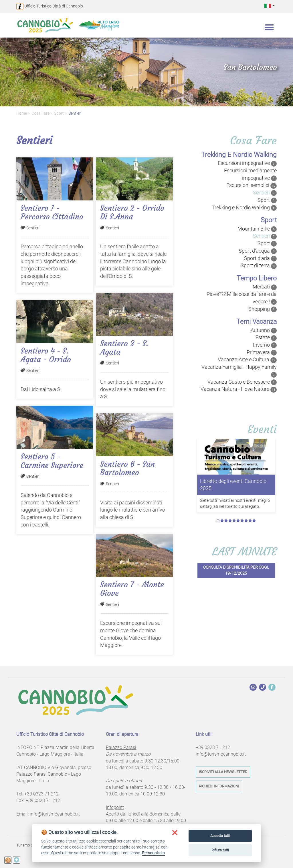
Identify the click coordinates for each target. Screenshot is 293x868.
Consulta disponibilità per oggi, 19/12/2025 (236, 570)
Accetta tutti (220, 836)
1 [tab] (218, 521)
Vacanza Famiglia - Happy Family (239, 371)
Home (22, 113)
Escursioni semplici (252, 185)
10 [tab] (254, 521)
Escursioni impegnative (247, 163)
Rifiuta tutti (220, 850)
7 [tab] (242, 521)
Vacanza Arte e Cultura (247, 360)
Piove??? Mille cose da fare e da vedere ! (242, 298)
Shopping (263, 309)
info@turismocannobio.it (55, 814)
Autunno (264, 330)
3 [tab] (226, 521)
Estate (266, 338)
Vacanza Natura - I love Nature (239, 389)
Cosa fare (40, 113)
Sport (59, 113)
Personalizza (153, 853)
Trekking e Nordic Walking (244, 208)
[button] (270, 6)
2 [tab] (222, 521)
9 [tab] (250, 521)
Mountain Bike (257, 229)
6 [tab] (238, 521)
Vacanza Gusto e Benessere (242, 382)
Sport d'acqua (258, 251)
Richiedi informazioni (219, 786)
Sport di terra (259, 266)
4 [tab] (230, 521)
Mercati (265, 287)
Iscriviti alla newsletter (223, 772)
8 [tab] (246, 521)
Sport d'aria (260, 258)
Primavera (262, 352)
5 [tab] (234, 521)
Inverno (265, 345)
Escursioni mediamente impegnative (250, 174)
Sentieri (75, 113)
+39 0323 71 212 (41, 794)
